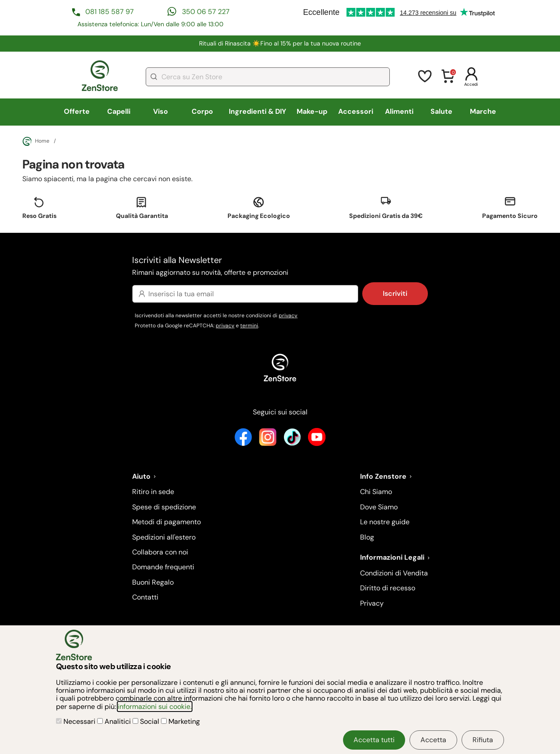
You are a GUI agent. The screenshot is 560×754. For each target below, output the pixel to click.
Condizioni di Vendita (394, 573)
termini (249, 326)
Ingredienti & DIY (257, 111)
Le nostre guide (385, 522)
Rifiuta (483, 740)
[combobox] (268, 77)
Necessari (77, 721)
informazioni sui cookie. (155, 707)
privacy (288, 316)
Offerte (77, 111)
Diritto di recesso (388, 588)
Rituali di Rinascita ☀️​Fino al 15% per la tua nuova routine (280, 43)
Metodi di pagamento (166, 522)
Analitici (115, 721)
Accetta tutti (374, 740)
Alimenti (399, 111)
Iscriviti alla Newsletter (280, 266)
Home (36, 141)
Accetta (433, 740)
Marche (483, 111)
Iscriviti (395, 293)
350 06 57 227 (206, 12)
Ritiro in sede (153, 492)
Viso (161, 111)
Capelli (119, 111)
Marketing (180, 721)
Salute (441, 111)
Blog (367, 537)
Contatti (145, 597)
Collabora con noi (160, 552)
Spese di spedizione (164, 507)
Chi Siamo (376, 492)
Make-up (312, 111)
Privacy (372, 603)
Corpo (202, 111)
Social (147, 721)
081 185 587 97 (110, 12)
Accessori (356, 111)
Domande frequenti (163, 567)
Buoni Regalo (153, 582)
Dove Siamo (379, 507)
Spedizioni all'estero (164, 537)
